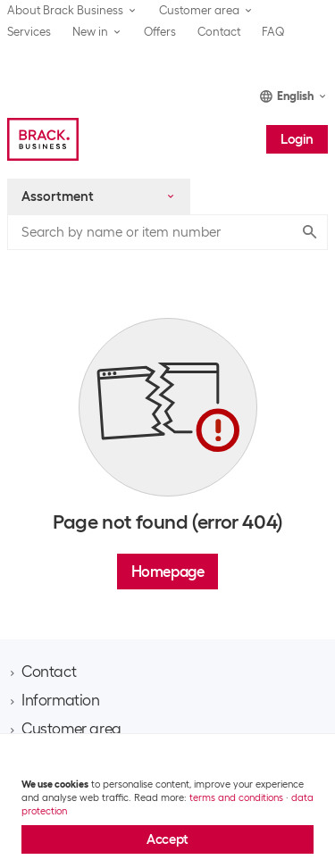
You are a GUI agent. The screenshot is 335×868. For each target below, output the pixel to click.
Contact (219, 32)
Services (29, 32)
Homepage (168, 572)
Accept (167, 839)
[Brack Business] (43, 139)
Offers (160, 32)
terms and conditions (236, 797)
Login (297, 139)
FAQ (273, 32)
